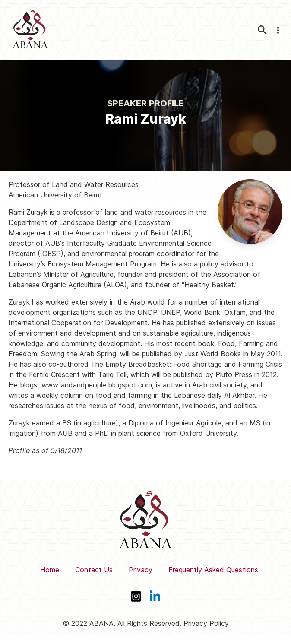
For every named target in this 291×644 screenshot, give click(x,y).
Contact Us (94, 570)
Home (50, 570)
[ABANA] (30, 30)
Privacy (141, 570)
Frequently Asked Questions (213, 570)
